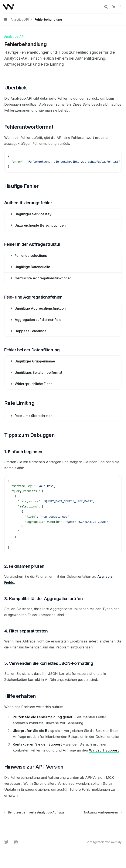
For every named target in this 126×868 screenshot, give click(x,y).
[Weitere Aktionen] (120, 7)
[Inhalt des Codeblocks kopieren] (109, 156)
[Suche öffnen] (106, 7)
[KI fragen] (115, 156)
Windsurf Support (104, 750)
